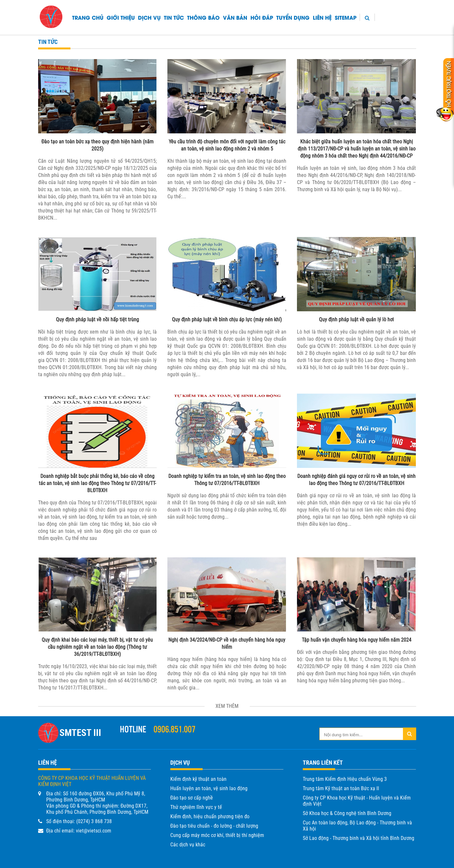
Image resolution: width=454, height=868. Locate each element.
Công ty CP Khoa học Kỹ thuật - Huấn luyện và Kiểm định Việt (357, 801)
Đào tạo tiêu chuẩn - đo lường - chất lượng (214, 826)
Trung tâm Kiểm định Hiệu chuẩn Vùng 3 (345, 779)
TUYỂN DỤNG (293, 17)
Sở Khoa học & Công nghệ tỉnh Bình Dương (347, 813)
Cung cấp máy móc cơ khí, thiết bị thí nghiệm (217, 835)
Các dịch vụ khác (188, 845)
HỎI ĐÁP (262, 17)
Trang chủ (88, 17)
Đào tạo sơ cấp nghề (192, 798)
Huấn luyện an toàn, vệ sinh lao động (209, 788)
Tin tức (174, 17)
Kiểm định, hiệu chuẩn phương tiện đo (210, 816)
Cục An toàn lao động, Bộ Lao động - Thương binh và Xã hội (357, 826)
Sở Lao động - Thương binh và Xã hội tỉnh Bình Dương (359, 838)
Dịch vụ (149, 17)
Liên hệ (322, 17)
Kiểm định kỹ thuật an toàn (198, 779)
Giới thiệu (121, 17)
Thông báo (203, 17)
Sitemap (346, 17)
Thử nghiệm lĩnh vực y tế (196, 807)
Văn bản (235, 17)
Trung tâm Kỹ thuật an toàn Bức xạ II (341, 788)
